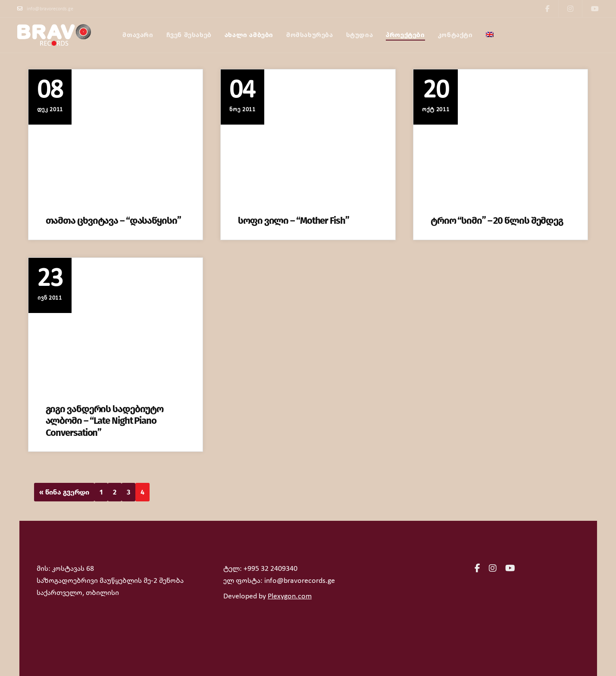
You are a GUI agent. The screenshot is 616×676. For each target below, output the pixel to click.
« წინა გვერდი (64, 492)
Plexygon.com (290, 596)
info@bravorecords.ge (45, 9)
